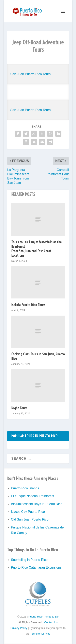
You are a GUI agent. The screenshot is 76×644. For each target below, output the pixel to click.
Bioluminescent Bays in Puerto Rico (37, 504)
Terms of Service (40, 634)
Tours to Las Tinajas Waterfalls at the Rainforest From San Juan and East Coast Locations (36, 249)
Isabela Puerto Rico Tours (28, 305)
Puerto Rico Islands (25, 488)
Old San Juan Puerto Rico (30, 519)
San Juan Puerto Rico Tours (31, 74)
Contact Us (51, 622)
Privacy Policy (19, 628)
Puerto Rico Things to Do (43, 617)
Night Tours (19, 408)
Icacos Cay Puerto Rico (28, 512)
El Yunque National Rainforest (33, 496)
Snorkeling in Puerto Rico (29, 560)
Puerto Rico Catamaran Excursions (36, 567)
